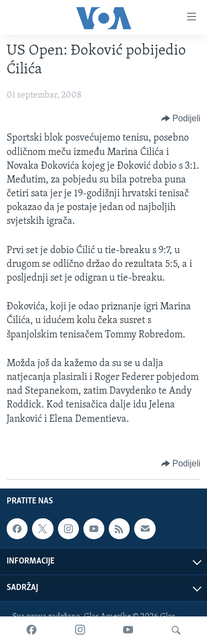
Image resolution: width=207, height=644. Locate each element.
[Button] (181, 119)
